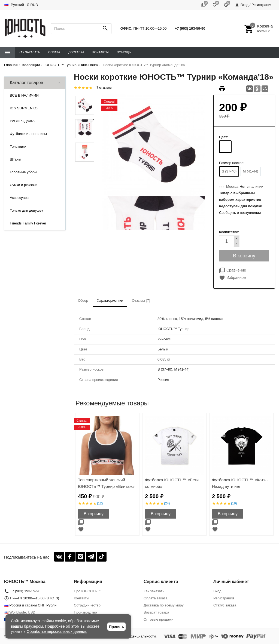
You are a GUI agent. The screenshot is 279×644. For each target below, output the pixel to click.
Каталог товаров (26, 83)
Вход (217, 591)
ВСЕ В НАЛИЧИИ (24, 95)
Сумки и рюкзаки (24, 185)
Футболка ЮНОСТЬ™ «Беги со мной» (172, 483)
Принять (116, 627)
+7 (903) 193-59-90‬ (190, 28)
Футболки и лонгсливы (28, 134)
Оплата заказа (156, 598)
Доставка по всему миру (164, 605)
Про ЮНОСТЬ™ (87, 591)
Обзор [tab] (83, 301)
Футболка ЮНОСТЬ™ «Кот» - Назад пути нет (240, 483)
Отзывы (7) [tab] (141, 301)
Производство (85, 612)
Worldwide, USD (20, 612)
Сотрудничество (87, 605)
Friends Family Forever (28, 223)
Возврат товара (156, 612)
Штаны (15, 159)
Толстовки (18, 147)
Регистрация (224, 598)
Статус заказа (225, 605)
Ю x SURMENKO (24, 108)
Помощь (124, 52)
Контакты (100, 52)
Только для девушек (26, 210)
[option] (107, 474)
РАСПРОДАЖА (22, 121)
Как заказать (29, 52)
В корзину (94, 514)
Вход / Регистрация (254, 5)
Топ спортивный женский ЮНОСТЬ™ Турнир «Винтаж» (106, 483)
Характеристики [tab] (110, 301)
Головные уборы (23, 172)
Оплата (54, 52)
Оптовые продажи (158, 619)
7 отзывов (104, 88)
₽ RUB (33, 5)
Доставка (76, 52)
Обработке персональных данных (57, 631)
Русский (14, 5)
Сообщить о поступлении (240, 213)
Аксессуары (19, 198)
